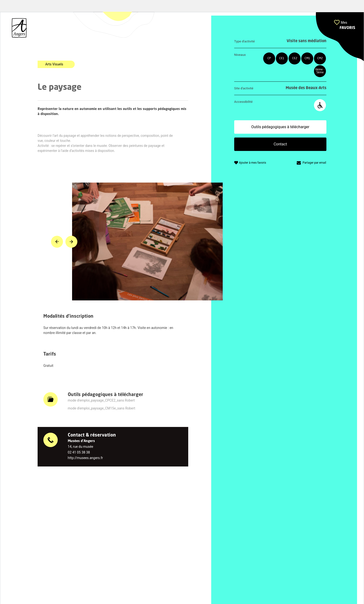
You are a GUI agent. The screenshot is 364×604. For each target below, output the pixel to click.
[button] (340, 37)
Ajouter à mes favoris (253, 163)
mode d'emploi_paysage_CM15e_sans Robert (102, 408)
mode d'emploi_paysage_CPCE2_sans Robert (101, 400)
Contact (280, 144)
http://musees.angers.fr (85, 458)
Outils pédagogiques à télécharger (280, 127)
